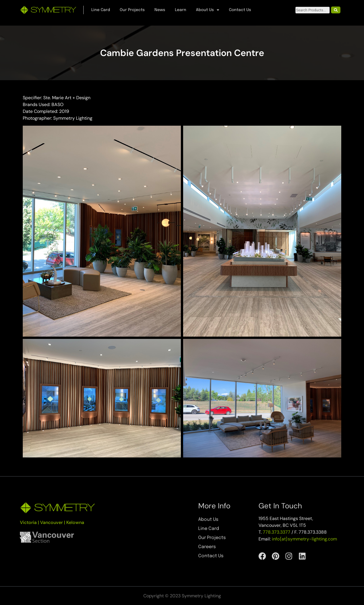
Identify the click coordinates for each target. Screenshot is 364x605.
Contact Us (240, 10)
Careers (207, 547)
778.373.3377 (277, 532)
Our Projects (132, 10)
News (160, 10)
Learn (181, 10)
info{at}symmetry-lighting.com (304, 539)
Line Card (101, 10)
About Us (208, 10)
